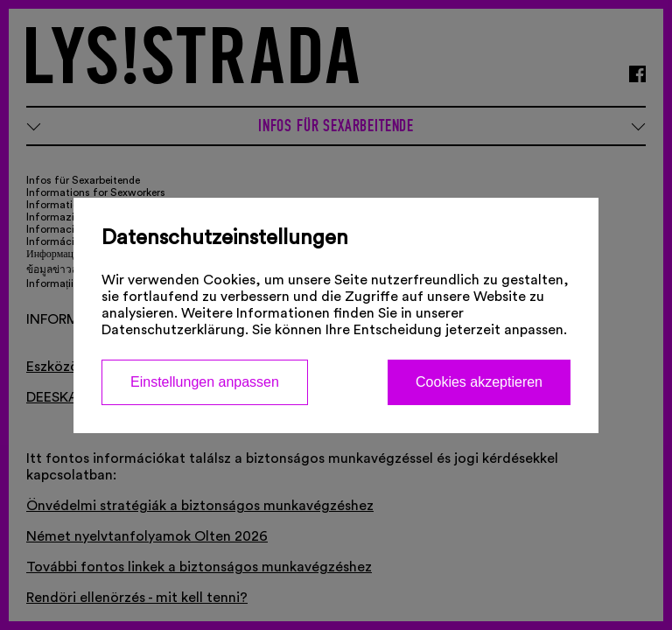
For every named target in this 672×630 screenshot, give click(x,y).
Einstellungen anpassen (205, 382)
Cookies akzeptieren (479, 382)
